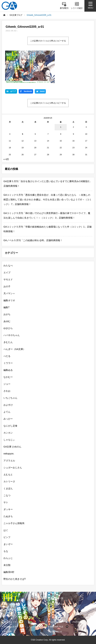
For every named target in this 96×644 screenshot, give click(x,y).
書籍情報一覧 (57, 598)
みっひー (8, 419)
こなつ (7, 495)
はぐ (6, 530)
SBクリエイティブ (12, 622)
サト (6, 502)
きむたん (8, 342)
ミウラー (8, 363)
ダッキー (8, 509)
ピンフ (7, 537)
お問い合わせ (56, 632)
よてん (7, 412)
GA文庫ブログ (57, 604)
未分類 (7, 565)
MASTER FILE (57, 627)
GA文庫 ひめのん (12, 447)
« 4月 (6, 159)
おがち (7, 314)
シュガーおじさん (13, 468)
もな (6, 551)
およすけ (8, 405)
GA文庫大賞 (10, 610)
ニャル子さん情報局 (14, 523)
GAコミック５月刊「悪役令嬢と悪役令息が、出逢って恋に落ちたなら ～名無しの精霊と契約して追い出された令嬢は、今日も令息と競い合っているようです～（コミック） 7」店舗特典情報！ (48, 200)
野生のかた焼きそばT (15, 579)
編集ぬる (8, 370)
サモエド (8, 279)
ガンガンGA (56, 616)
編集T (7, 307)
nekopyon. (9, 454)
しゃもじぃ (9, 440)
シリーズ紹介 (11, 604)
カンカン (8, 433)
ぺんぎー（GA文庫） (14, 349)
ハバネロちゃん (12, 335)
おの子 (7, 286)
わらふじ (8, 558)
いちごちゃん (10, 398)
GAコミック (10, 616)
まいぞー (8, 544)
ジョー (7, 384)
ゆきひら (8, 328)
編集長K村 (9, 572)
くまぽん (8, 488)
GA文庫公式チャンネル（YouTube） (66, 622)
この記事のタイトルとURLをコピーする (48, 41)
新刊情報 (8, 598)
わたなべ (8, 266)
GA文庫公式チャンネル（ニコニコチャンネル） (25, 627)
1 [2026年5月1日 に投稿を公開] (61, 127)
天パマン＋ (9, 293)
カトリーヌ (9, 481)
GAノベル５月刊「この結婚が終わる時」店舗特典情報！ (33, 240)
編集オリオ (9, 300)
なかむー (8, 377)
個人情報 (8, 632)
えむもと (8, 475)
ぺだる (7, 356)
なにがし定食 (10, 426)
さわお (7, 391)
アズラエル (9, 461)
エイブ (7, 272)
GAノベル (55, 610)
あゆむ (7, 321)
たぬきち (8, 516)
